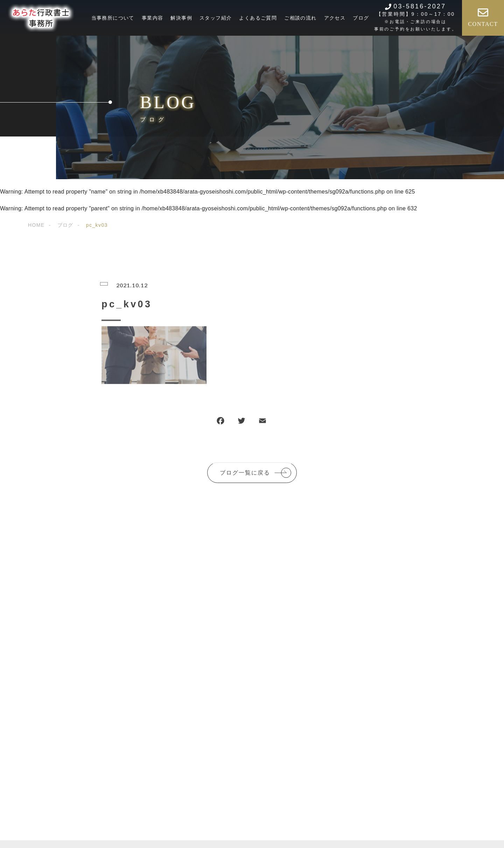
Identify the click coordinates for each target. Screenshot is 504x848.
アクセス (335, 18)
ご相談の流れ (300, 18)
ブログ (361, 18)
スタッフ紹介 (216, 18)
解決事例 (181, 18)
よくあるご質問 (258, 18)
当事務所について (113, 18)
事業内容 (153, 18)
